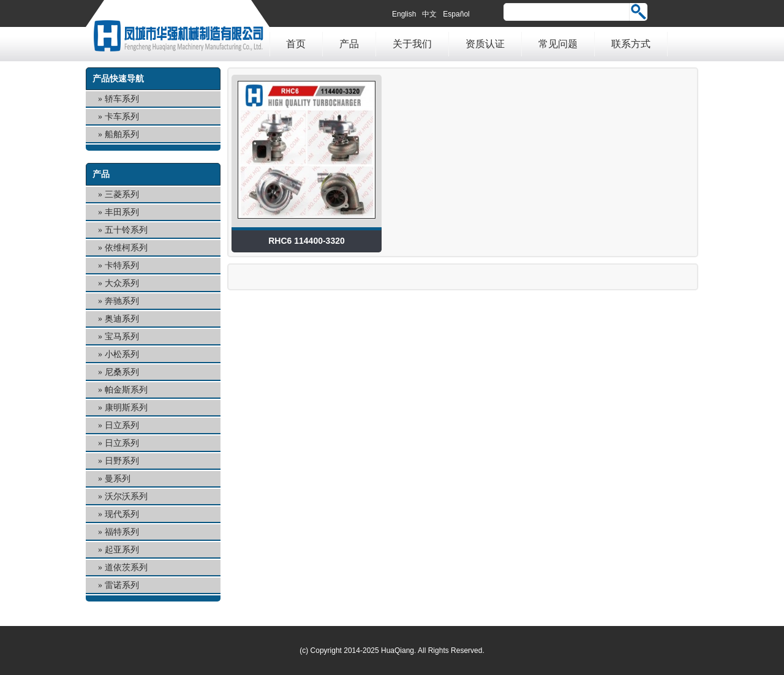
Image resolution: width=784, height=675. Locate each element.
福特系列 (122, 532)
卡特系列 (122, 266)
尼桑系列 (122, 372)
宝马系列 (122, 337)
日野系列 (122, 461)
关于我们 (412, 44)
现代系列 (122, 514)
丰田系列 (122, 212)
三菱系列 (122, 194)
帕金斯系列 (126, 390)
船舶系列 (122, 134)
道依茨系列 (126, 568)
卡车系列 (122, 117)
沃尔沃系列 (126, 496)
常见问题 (558, 44)
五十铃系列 (126, 230)
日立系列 (122, 425)
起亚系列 (122, 550)
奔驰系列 (122, 301)
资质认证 (485, 44)
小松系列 (122, 354)
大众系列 (122, 283)
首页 (296, 44)
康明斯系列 (126, 408)
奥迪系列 (122, 319)
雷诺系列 (122, 585)
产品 (349, 44)
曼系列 (118, 479)
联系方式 (631, 44)
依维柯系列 (126, 248)
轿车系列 (122, 99)
